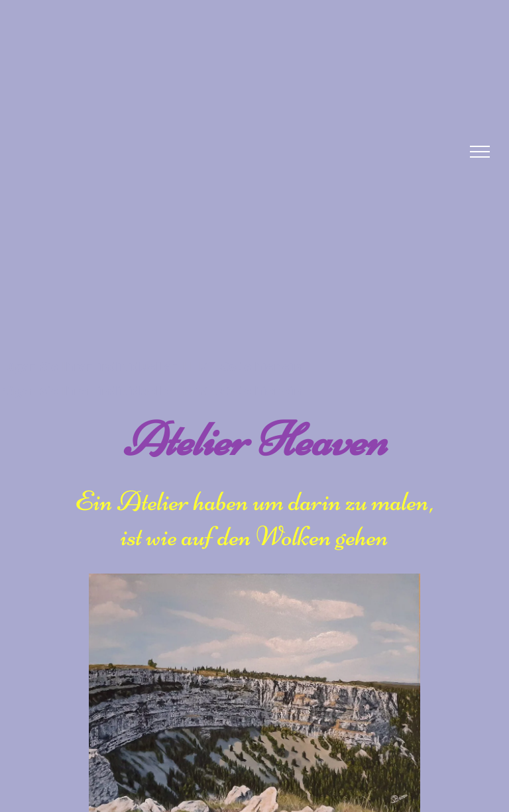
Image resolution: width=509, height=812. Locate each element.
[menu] (480, 152)
